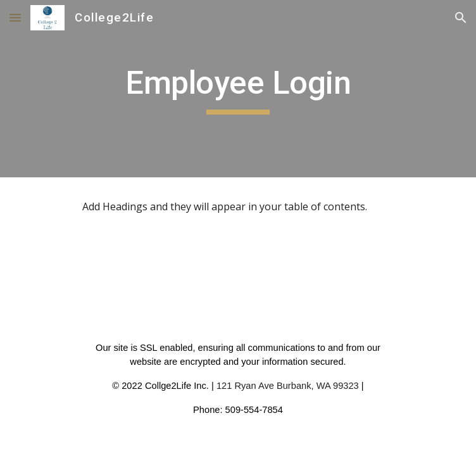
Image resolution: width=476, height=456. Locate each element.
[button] (15, 17)
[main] (238, 89)
